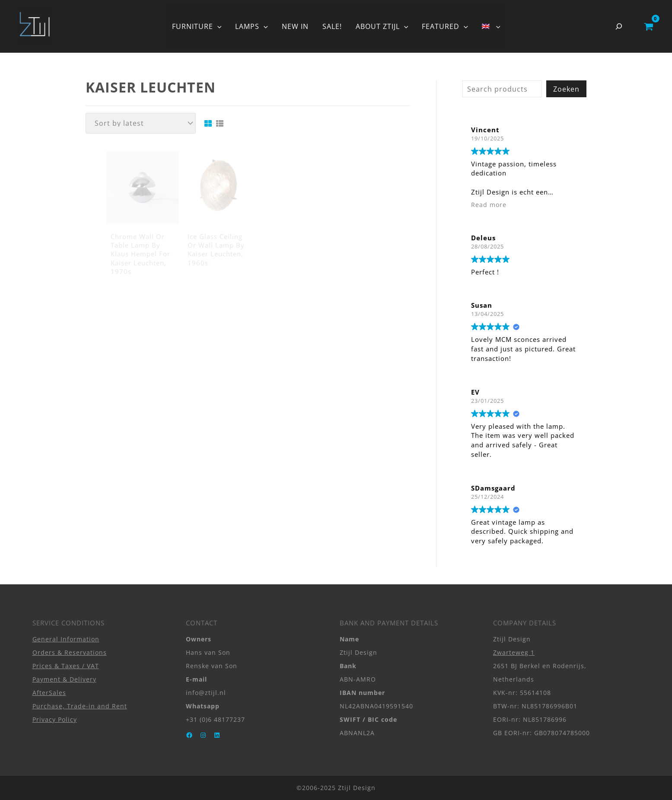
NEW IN (295, 26)
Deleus (483, 238)
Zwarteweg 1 (514, 652)
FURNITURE (197, 26)
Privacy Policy (55, 719)
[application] (217, 26)
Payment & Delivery (64, 679)
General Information (66, 639)
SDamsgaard (493, 488)
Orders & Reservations (70, 652)
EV (475, 392)
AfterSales (49, 693)
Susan (482, 305)
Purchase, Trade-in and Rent (80, 706)
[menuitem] (491, 26)
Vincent (485, 130)
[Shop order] (141, 123)
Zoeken (566, 89)
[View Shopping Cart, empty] (648, 26)
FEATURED (445, 26)
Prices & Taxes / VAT (66, 666)
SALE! (332, 26)
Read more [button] (489, 205)
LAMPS (252, 26)
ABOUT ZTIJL (382, 26)
